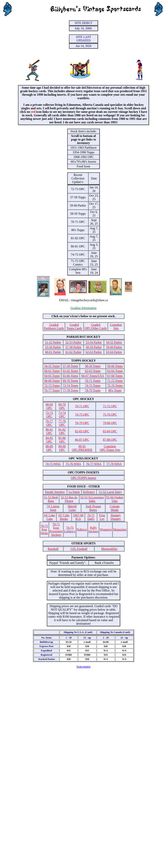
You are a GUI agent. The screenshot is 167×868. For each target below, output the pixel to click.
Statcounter (84, 667)
